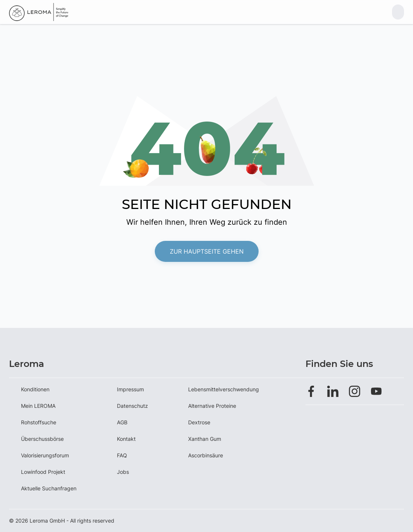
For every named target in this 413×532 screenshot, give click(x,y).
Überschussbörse (42, 439)
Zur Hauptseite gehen (207, 251)
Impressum (130, 389)
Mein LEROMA (38, 406)
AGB (122, 422)
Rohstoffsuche (39, 422)
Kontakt (126, 439)
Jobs (123, 472)
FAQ (122, 455)
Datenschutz (132, 406)
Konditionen (35, 389)
